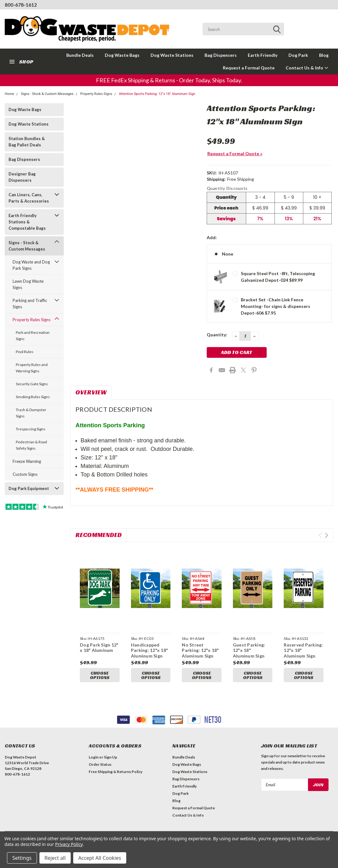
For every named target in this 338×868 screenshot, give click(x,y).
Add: (212, 237)
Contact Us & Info (307, 68)
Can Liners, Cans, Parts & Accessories (29, 198)
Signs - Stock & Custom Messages (47, 94)
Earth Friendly (263, 55)
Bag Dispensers (221, 55)
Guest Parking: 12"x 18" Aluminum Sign (249, 650)
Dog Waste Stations (172, 55)
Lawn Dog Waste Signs (28, 284)
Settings (22, 858)
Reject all (55, 858)
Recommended (99, 535)
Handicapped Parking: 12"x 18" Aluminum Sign (149, 650)
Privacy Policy (69, 844)
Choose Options (100, 675)
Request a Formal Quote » (235, 154)
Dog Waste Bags (122, 55)
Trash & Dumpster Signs (31, 413)
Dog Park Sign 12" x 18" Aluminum (99, 648)
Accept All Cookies (100, 858)
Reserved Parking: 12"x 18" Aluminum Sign (303, 650)
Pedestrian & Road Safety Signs (31, 445)
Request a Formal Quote (249, 68)
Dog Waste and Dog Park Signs (31, 265)
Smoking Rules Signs (33, 397)
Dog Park (298, 55)
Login (94, 759)
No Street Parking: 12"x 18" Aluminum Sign (200, 650)
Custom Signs (25, 474)
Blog (324, 55)
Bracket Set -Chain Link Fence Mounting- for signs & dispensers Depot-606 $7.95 (276, 306)
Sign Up (110, 759)
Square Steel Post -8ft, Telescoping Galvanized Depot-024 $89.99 (278, 277)
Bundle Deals (80, 55)
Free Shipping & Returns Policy (116, 774)
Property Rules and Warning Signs (32, 368)
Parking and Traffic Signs (30, 304)
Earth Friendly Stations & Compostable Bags (27, 222)
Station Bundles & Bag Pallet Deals (27, 142)
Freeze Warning (27, 461)
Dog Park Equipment (29, 488)
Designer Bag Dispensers (22, 177)
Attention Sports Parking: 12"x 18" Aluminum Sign (157, 94)
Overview (91, 392)
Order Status (100, 766)
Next (326, 535)
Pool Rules (25, 352)
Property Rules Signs (96, 94)
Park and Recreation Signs (33, 336)
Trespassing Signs (31, 429)
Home (9, 94)
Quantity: (217, 335)
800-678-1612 (21, 5)
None (228, 254)
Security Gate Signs (32, 384)
